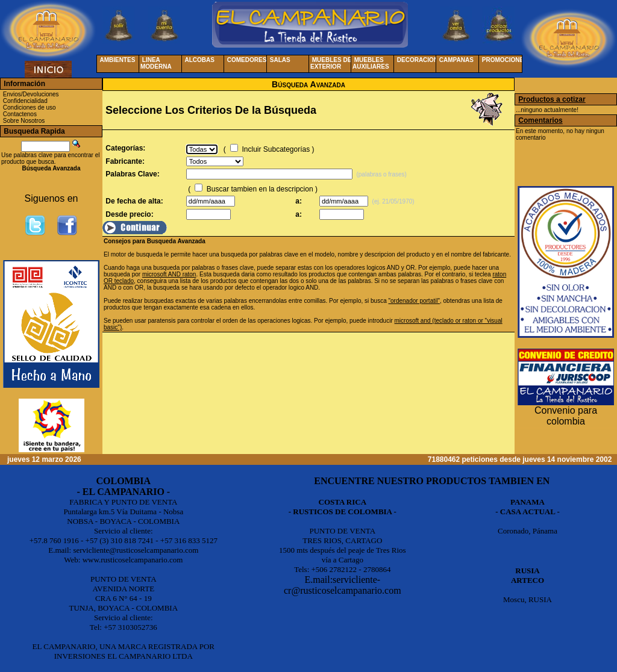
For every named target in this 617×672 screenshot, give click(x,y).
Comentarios (540, 120)
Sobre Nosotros (24, 121)
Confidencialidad (25, 101)
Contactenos (20, 114)
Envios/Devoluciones (31, 94)
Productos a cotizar (552, 99)
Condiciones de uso (30, 107)
